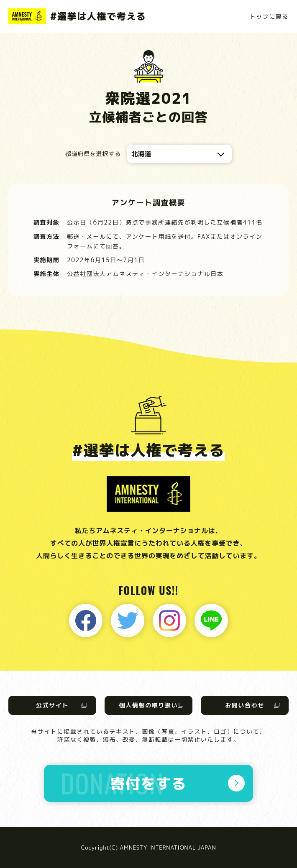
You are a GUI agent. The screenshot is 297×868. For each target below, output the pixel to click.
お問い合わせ (245, 705)
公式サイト (52, 705)
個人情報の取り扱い (148, 705)
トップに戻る (269, 17)
